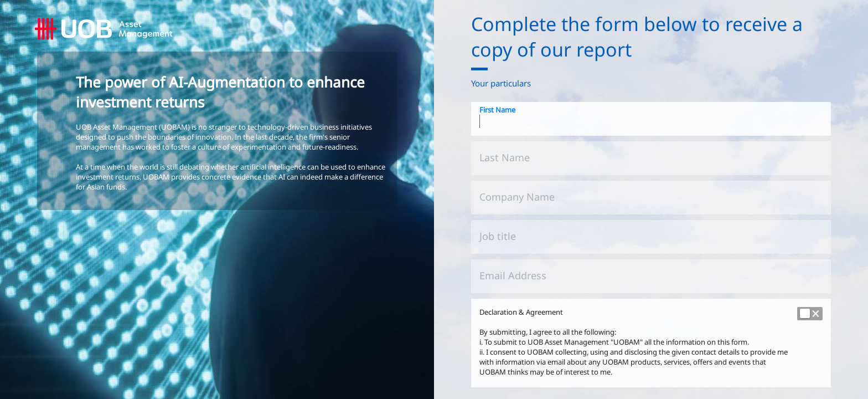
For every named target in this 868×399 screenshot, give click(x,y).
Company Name (517, 197)
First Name (497, 110)
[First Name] (651, 119)
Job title (498, 236)
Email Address (513, 275)
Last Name (505, 157)
